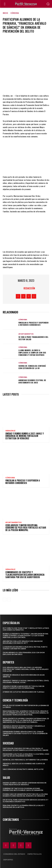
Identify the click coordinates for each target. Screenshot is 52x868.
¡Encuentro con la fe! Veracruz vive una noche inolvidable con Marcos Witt (23, 642)
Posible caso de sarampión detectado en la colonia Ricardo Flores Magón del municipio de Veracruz (25, 795)
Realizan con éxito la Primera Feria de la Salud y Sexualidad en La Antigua (24, 806)
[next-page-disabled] (9, 600)
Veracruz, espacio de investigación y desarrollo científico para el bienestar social (24, 727)
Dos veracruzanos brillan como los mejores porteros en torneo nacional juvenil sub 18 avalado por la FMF (26, 669)
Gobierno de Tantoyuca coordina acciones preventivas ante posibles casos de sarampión (23, 789)
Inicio (5, 13)
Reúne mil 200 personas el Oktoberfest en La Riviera (25, 760)
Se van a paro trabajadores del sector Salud (33, 338)
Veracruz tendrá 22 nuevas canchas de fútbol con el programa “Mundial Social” (26, 682)
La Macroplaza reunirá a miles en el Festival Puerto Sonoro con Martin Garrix (25, 648)
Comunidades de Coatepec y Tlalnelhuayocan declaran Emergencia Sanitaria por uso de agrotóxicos (25, 575)
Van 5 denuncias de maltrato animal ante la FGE (23, 769)
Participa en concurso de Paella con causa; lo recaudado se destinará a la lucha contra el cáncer (26, 749)
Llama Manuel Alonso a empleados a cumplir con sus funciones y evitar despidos (32, 353)
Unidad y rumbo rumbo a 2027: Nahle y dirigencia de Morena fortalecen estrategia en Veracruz (25, 436)
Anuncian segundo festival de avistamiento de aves (32, 381)
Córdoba (15, 13)
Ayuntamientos (26, 334)
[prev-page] (5, 600)
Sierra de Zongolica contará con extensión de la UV (32, 367)
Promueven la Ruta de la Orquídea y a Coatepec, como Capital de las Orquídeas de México (26, 755)
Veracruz (10, 431)
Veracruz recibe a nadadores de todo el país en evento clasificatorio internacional (24, 687)
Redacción (29, 288)
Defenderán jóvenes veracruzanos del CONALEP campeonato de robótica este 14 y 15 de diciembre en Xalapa (25, 734)
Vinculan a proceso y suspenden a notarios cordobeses (33, 324)
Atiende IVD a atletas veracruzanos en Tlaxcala (24, 692)
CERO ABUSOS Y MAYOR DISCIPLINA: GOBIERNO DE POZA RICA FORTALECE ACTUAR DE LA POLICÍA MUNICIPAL (26, 528)
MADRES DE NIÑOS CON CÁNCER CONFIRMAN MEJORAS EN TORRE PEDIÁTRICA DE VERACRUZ (25, 784)
